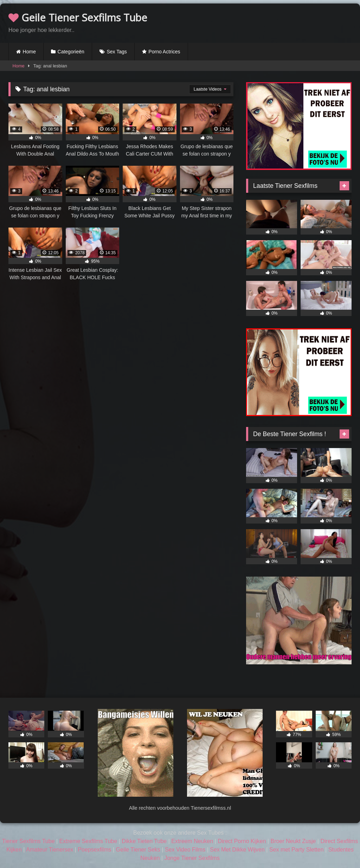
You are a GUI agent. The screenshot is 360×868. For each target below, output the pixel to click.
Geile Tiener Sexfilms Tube (78, 17)
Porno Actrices (164, 52)
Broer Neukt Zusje (293, 841)
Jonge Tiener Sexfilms (192, 858)
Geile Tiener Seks (138, 850)
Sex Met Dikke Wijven (237, 850)
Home (29, 52)
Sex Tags (117, 52)
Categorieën (71, 52)
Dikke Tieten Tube (144, 841)
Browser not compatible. (269, 22)
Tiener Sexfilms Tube (28, 841)
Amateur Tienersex (50, 850)
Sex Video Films (185, 850)
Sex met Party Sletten (297, 850)
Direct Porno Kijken (242, 841)
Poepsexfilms (94, 850)
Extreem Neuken (192, 841)
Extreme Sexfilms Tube (88, 841)
